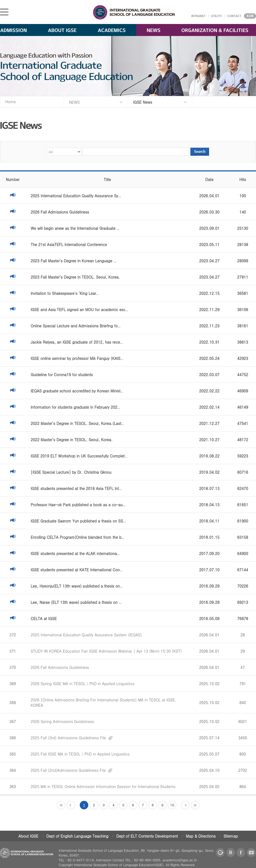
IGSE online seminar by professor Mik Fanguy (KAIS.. (77, 358)
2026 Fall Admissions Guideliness (60, 212)
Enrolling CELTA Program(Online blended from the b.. (77, 537)
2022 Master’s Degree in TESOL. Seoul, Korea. (72, 440)
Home (11, 102)
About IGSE (28, 836)
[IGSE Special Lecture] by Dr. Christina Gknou (71, 472)
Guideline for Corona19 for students (62, 375)
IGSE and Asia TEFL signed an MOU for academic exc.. (79, 310)
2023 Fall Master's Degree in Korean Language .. (73, 261)
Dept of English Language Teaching (77, 836)
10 (172, 805)
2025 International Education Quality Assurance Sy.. (76, 196)
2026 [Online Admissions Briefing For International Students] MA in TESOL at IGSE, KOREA (103, 702)
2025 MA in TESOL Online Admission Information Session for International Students (103, 786)
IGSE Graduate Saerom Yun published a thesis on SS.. (78, 521)
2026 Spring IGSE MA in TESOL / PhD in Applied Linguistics (83, 684)
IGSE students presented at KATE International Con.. (77, 570)
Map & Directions (201, 836)
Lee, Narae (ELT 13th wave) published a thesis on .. (76, 602)
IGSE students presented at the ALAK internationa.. (75, 553)
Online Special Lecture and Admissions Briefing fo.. (76, 326)
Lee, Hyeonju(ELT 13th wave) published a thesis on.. (77, 586)
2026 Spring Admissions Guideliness (62, 721)
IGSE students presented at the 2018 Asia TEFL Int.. (76, 488)
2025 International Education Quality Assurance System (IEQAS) (86, 635)
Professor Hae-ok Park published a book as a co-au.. (78, 505)
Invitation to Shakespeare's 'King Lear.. (65, 293)
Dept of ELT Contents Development (147, 836)
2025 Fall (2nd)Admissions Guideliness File (71, 770)
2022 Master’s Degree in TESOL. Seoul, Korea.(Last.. (77, 423)
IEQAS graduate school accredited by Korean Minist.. (77, 391)
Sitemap (231, 836)
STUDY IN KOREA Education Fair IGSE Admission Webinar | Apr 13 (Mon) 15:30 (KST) (106, 651)
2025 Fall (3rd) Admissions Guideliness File (72, 738)
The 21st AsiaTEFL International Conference (69, 244)
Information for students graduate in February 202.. (75, 407)
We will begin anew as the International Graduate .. (75, 228)
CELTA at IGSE (44, 618)
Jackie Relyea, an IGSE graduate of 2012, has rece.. (77, 342)
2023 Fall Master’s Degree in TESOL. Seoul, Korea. (75, 277)
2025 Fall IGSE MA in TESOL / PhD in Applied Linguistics (80, 754)
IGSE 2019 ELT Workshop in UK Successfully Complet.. (79, 456)
